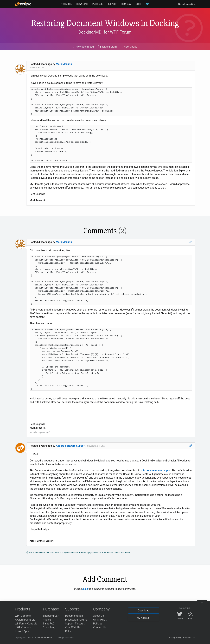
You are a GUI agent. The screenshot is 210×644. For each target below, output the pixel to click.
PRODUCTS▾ (67, 4)
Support (72, 609)
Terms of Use (189, 638)
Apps (27, 631)
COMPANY (126, 4)
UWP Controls (23, 627)
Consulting (49, 627)
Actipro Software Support (71, 446)
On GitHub (100, 620)
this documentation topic (155, 471)
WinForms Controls (26, 624)
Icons (18, 631)
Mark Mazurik (64, 64)
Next (129, 47)
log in (85, 589)
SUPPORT (112, 4)
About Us (99, 616)
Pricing (47, 620)
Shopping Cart (51, 616)
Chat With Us (73, 627)
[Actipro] (23, 4)
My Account (144, 618)
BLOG (139, 4)
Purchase (51, 609)
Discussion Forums (76, 620)
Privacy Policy (175, 638)
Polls (68, 631)
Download (143, 611)
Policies (98, 624)
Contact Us (100, 627)
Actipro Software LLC (47, 638)
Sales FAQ (49, 624)
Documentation (74, 616)
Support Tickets (75, 624)
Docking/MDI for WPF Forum (105, 32)
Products (23, 609)
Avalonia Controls (25, 620)
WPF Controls (23, 616)
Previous (83, 47)
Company (101, 609)
